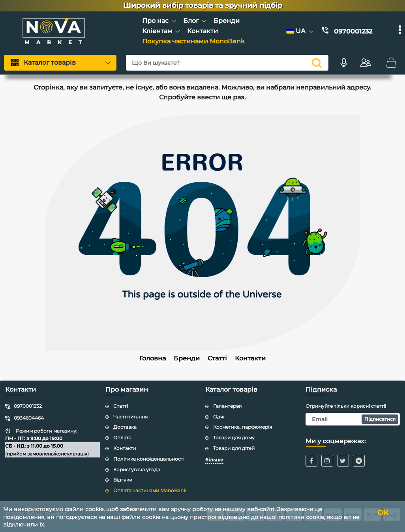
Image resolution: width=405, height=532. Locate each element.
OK (383, 513)
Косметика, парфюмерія (243, 427)
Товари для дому (234, 438)
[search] (317, 63)
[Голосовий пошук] (344, 63)
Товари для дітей (234, 448)
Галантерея (227, 406)
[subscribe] (353, 419)
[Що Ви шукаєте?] (227, 63)
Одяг (219, 417)
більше (214, 460)
